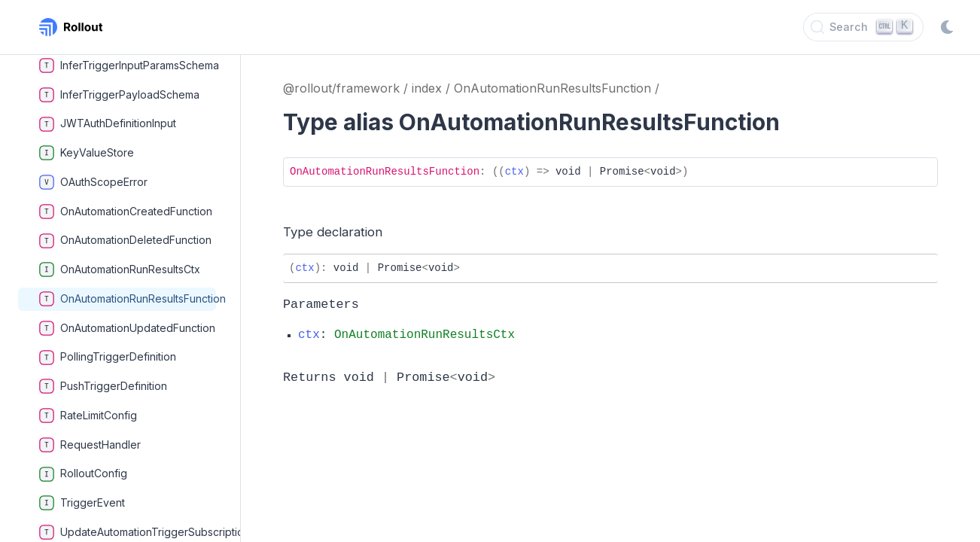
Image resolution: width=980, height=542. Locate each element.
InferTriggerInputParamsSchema (128, 65)
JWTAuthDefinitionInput (108, 124)
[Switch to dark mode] (947, 27)
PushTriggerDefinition (103, 386)
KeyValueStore (87, 153)
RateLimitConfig (88, 416)
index (427, 88)
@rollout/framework (341, 88)
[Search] (863, 27)
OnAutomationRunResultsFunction (128, 299)
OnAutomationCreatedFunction (126, 212)
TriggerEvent (82, 503)
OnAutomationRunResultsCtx (120, 269)
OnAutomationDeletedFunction (125, 241)
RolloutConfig (83, 474)
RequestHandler (90, 445)
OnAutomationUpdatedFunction (127, 328)
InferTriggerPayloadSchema (119, 95)
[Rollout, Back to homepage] (71, 27)
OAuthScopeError (93, 182)
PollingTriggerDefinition (108, 358)
